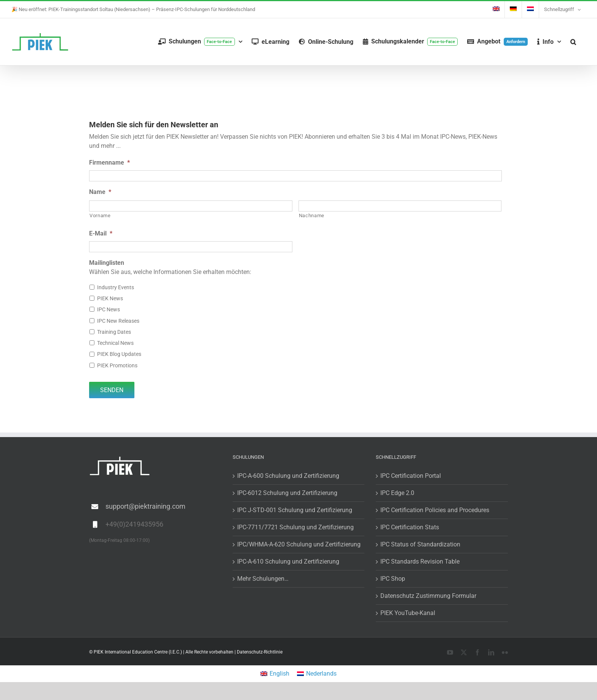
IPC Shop (393, 579)
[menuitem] (496, 10)
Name (100, 192)
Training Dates (114, 332)
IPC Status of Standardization (420, 544)
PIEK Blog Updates (119, 354)
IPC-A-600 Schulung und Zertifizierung (288, 476)
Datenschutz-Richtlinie (260, 652)
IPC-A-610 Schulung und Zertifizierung (288, 561)
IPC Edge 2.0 (397, 493)
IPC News (109, 309)
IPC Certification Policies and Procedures (435, 510)
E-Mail (101, 233)
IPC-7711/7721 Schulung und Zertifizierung (295, 527)
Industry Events (116, 287)
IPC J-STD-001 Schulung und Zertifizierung (295, 510)
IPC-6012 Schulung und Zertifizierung (287, 493)
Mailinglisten (107, 263)
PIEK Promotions (117, 365)
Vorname (100, 215)
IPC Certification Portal (411, 476)
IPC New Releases (118, 321)
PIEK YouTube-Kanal (408, 613)
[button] (573, 42)
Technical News (115, 343)
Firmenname (109, 163)
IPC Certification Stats (410, 527)
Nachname (312, 215)
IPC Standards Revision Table (420, 561)
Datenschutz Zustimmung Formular (428, 596)
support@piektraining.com (145, 506)
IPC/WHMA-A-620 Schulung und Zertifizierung (299, 544)
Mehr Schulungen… (263, 579)
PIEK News (110, 298)
